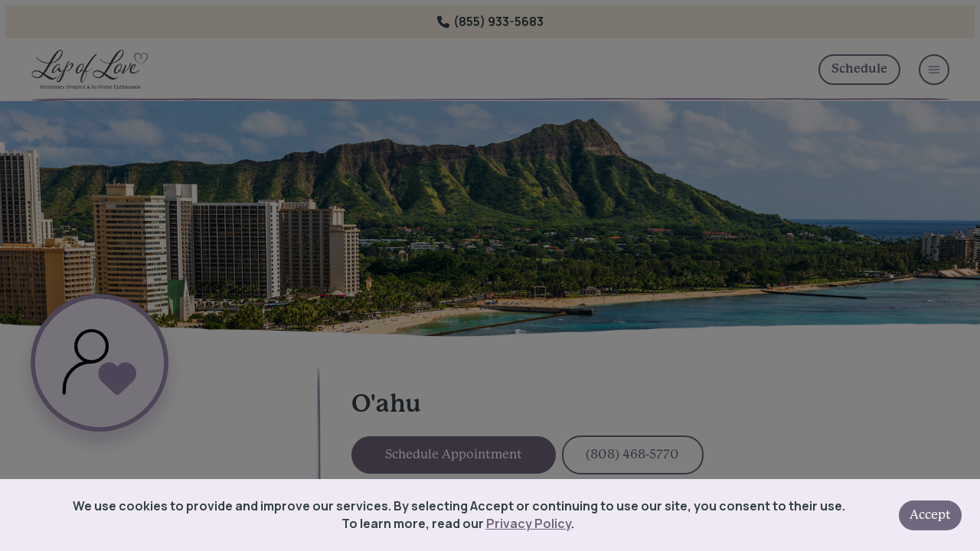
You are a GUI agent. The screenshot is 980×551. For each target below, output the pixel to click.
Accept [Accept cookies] (930, 515)
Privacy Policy (529, 523)
